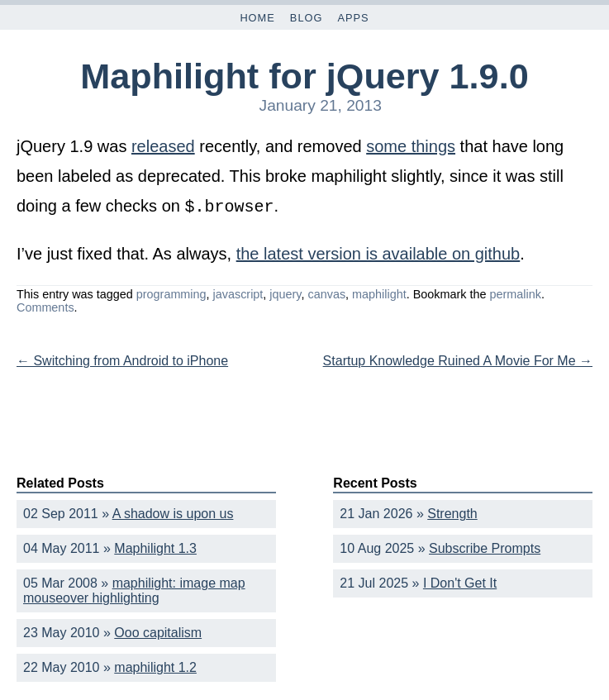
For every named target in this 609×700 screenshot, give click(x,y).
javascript (238, 293)
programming (171, 293)
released (163, 146)
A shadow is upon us (173, 512)
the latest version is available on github (378, 252)
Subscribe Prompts (485, 547)
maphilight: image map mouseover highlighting (134, 589)
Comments (45, 306)
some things (411, 146)
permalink (515, 293)
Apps (353, 18)
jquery (285, 293)
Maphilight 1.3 (155, 547)
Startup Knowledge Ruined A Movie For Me (458, 359)
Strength (452, 512)
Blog (307, 18)
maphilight (379, 293)
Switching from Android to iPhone (122, 359)
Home (257, 18)
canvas (326, 293)
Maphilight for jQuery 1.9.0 (304, 76)
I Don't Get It (460, 581)
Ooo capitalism (158, 631)
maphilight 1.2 (155, 666)
